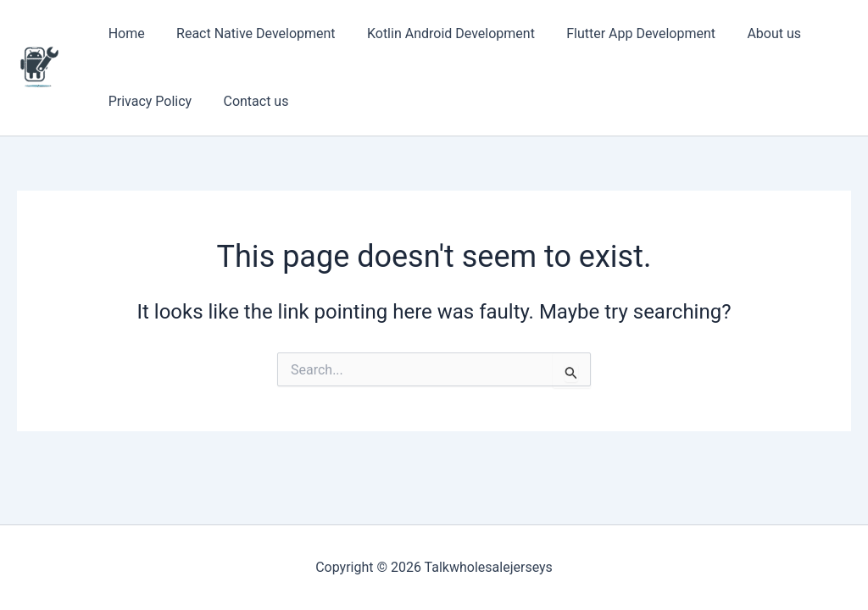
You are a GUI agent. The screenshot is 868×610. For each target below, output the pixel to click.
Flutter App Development (626, 33)
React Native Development (249, 33)
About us (754, 33)
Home (124, 33)
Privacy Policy (148, 101)
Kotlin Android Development (440, 33)
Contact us (250, 101)
